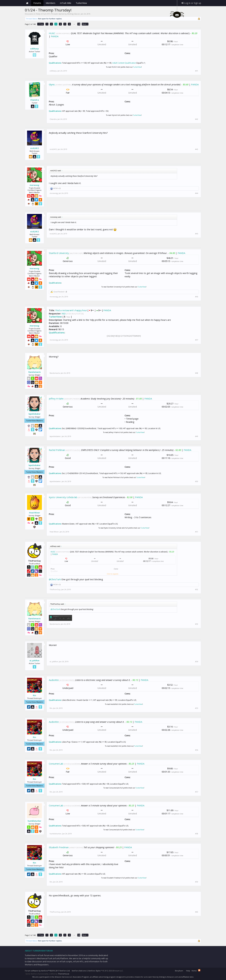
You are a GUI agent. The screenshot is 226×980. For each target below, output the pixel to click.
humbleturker (34, 821)
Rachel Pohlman (57, 450)
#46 (197, 297)
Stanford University (59, 253)
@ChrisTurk (55, 579)
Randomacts (35, 372)
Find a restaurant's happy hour (71, 310)
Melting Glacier (74, 14)
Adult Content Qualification (124, 63)
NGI (64, 313)
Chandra (35, 100)
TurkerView (137, 67)
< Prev (41, 24)
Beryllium (179, 971)
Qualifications (55, 63)
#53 (197, 624)
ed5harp (34, 49)
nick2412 (34, 148)
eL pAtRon (34, 660)
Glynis (52, 84)
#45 (197, 234)
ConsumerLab (56, 764)
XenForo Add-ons (79, 971)
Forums (37, 3)
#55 (197, 708)
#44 (197, 193)
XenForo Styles (94, 971)
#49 (197, 436)
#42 (197, 119)
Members (51, 3)
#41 (197, 71)
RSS (199, 970)
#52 (197, 589)
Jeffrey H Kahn (56, 399)
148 (79, 24)
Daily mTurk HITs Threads (47, 14)
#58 (197, 834)
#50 (197, 481)
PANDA (55, 36)
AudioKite (54, 680)
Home (27, 3)
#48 (197, 373)
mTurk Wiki (66, 3)
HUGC (52, 33)
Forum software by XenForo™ (48, 971)
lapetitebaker (35, 414)
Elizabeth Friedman (59, 847)
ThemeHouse (64, 974)
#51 (197, 532)
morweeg (34, 185)
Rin (34, 695)
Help (188, 971)
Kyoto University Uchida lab (63, 497)
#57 (197, 792)
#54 (197, 662)
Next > (85, 24)
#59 (197, 882)
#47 (197, 340)
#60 (197, 912)
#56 (197, 750)
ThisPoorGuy (55, 589)
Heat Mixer (35, 513)
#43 (197, 149)
